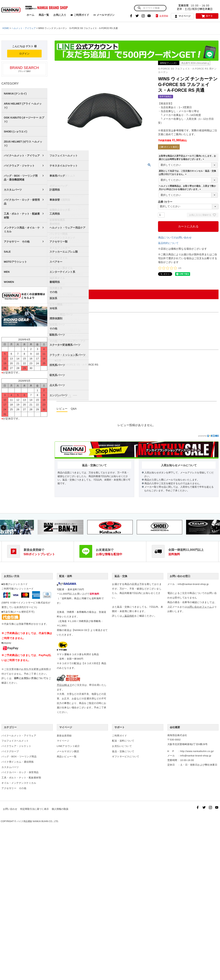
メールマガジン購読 (68, 751)
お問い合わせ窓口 (180, 576)
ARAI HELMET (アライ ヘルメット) (23, 106)
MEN (7, 272)
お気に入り (60, 15)
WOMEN (9, 282)
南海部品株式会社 (177, 735)
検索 (139, 8)
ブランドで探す (24, 69)
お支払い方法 (12, 576)
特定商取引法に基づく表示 (34, 809)
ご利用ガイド (80, 15)
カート (207, 16)
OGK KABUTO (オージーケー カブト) (24, 119)
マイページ (182, 16)
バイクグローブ (10, 751)
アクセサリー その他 (17, 242)
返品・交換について (123, 751)
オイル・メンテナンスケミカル (19, 783)
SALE (7, 252)
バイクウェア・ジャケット (19, 166)
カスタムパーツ (13, 190)
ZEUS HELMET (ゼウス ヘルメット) (23, 144)
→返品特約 (128, 616)
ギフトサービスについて (126, 757)
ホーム (30, 15)
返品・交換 (121, 576)
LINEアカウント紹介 (68, 746)
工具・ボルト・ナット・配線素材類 (22, 216)
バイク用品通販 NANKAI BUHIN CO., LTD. (38, 821)
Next (217, 528)
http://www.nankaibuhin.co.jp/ (197, 751)
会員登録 (162, 16)
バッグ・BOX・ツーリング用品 (19, 757)
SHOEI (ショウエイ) (15, 132)
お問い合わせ (10, 809)
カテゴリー (10, 727)
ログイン (24, 54)
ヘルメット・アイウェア (24, 28)
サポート (120, 727)
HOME (6, 28)
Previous (3, 528)
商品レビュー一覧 (67, 757)
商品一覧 (44, 15)
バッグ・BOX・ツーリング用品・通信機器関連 (21, 178)
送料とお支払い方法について (30, 678)
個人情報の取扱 (60, 809)
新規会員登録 (64, 736)
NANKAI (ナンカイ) (15, 94)
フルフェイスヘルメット (15, 741)
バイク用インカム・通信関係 (18, 762)
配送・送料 (66, 576)
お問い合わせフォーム (200, 607)
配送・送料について (123, 741)
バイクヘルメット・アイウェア (22, 156)
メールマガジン (104, 15)
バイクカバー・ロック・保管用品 (22, 202)
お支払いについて (122, 746)
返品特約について (168, 243)
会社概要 (175, 727)
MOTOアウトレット (15, 262)
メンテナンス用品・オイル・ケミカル (22, 230)
